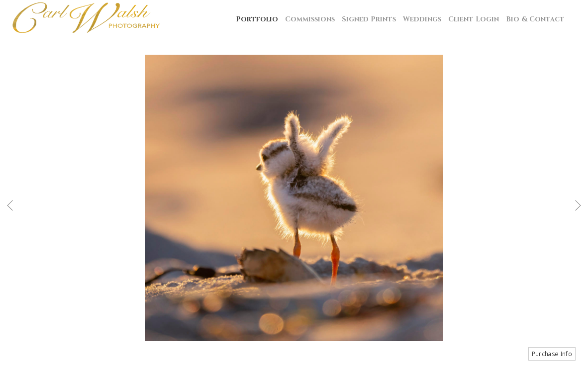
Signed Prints (369, 19)
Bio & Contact (535, 19)
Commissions (310, 19)
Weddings (422, 19)
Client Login (474, 19)
